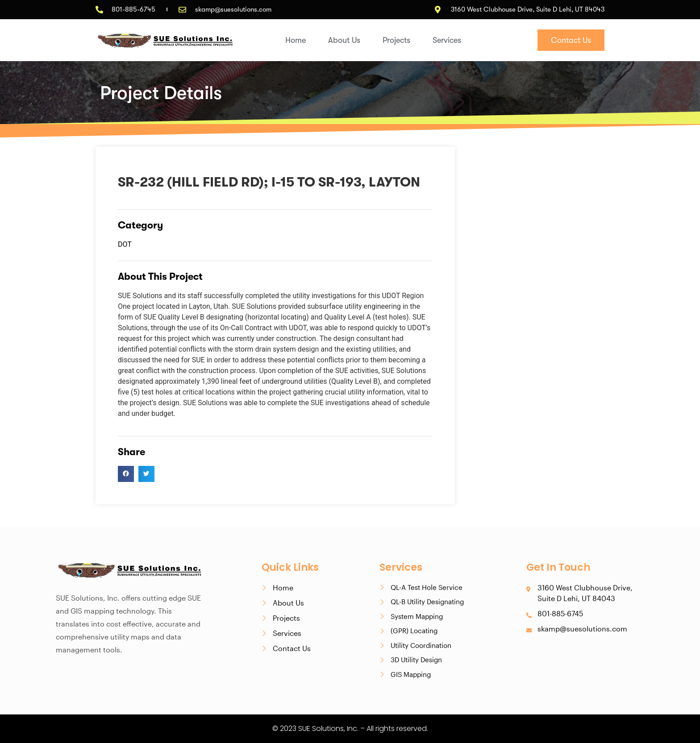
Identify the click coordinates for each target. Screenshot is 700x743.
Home (296, 40)
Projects (396, 40)
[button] (126, 474)
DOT (125, 244)
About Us (344, 40)
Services (447, 40)
